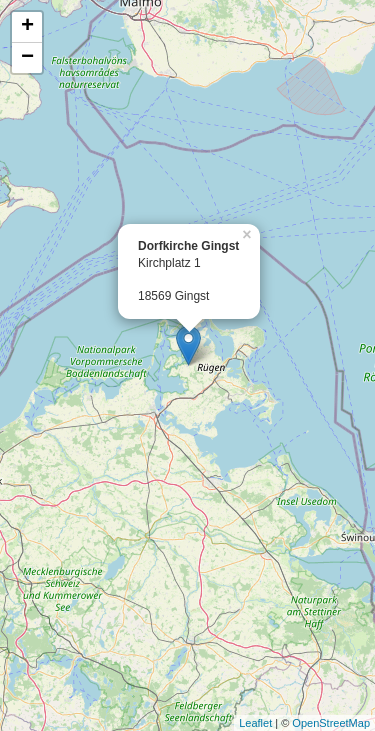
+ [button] (27, 27)
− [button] (27, 58)
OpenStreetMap (331, 723)
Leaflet (255, 723)
